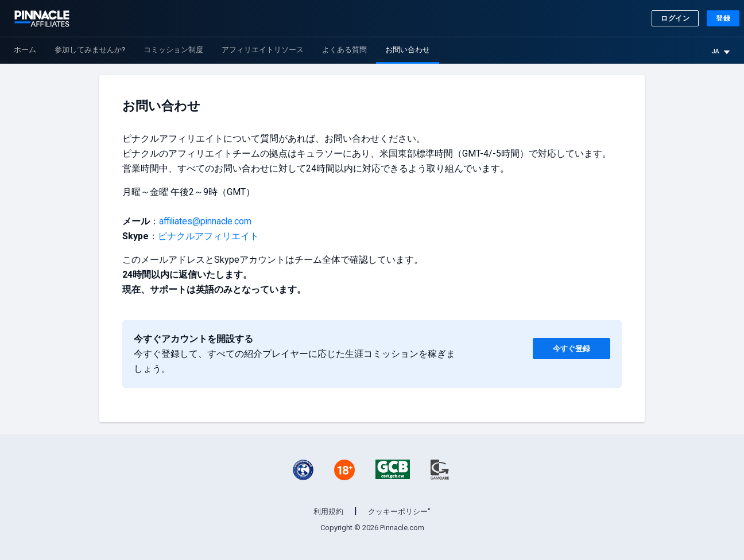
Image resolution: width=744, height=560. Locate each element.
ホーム (25, 50)
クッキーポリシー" (399, 512)
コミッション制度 (173, 50)
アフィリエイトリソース (263, 50)
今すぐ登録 (566, 346)
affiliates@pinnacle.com (206, 221)
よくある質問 (344, 50)
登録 (723, 18)
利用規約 (328, 512)
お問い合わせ (408, 50)
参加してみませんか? (90, 50)
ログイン (675, 18)
